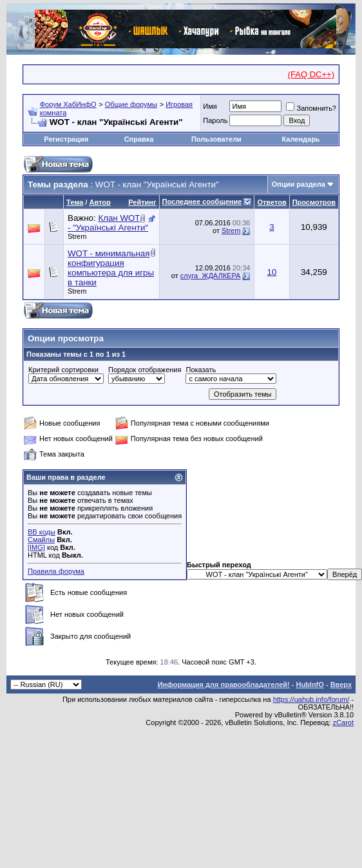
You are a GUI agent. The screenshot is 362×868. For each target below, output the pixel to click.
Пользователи (216, 139)
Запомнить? (311, 108)
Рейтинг (142, 202)
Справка (139, 139)
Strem (77, 236)
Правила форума (56, 571)
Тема (75, 202)
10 (272, 272)
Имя (210, 106)
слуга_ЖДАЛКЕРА (211, 276)
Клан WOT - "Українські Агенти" (108, 223)
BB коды (42, 532)
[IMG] (36, 547)
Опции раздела (299, 184)
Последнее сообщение (202, 202)
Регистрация (66, 139)
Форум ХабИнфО (68, 104)
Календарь (300, 139)
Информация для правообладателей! (224, 684)
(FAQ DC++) (311, 74)
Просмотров (314, 202)
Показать (201, 370)
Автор (100, 202)
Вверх (341, 684)
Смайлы (41, 540)
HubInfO (310, 684)
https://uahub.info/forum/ (311, 699)
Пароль (215, 120)
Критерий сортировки (63, 370)
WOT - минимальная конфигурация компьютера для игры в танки (111, 268)
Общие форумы (131, 104)
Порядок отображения (145, 370)
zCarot (343, 722)
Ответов (271, 202)
